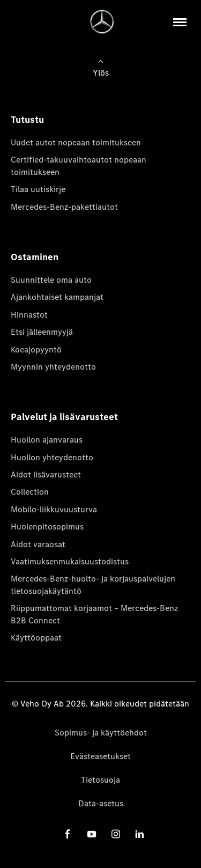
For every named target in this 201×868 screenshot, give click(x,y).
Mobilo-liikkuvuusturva (54, 509)
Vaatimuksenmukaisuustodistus (70, 561)
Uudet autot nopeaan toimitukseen (76, 142)
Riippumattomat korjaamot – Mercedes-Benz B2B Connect (94, 614)
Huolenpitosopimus (47, 527)
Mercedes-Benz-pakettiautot (64, 207)
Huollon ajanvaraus (47, 440)
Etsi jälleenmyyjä (42, 332)
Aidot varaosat (38, 544)
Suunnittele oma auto (51, 280)
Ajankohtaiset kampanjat (57, 297)
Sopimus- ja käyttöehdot (101, 733)
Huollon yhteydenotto (52, 457)
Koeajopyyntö (36, 350)
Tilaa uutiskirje (38, 189)
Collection (30, 492)
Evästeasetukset (100, 756)
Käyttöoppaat (36, 638)
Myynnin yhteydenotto (53, 367)
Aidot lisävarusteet (46, 475)
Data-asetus (101, 803)
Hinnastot (29, 315)
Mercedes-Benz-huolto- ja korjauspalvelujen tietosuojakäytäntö (93, 584)
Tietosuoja (100, 780)
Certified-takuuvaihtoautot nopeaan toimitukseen (79, 165)
